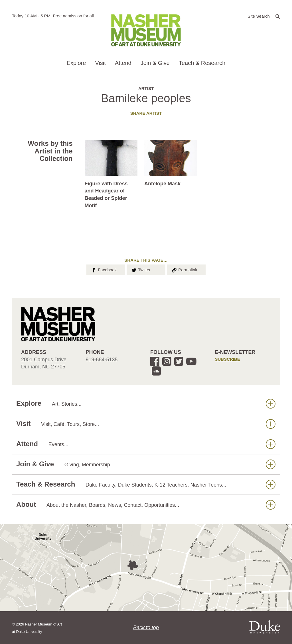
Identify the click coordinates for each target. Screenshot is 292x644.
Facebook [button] (104, 269)
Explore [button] (76, 63)
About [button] (146, 505)
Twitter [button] (141, 269)
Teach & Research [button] (202, 63)
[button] (264, 16)
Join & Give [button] (155, 63)
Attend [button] (123, 63)
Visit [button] (100, 63)
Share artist (146, 113)
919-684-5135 (102, 360)
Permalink (184, 269)
